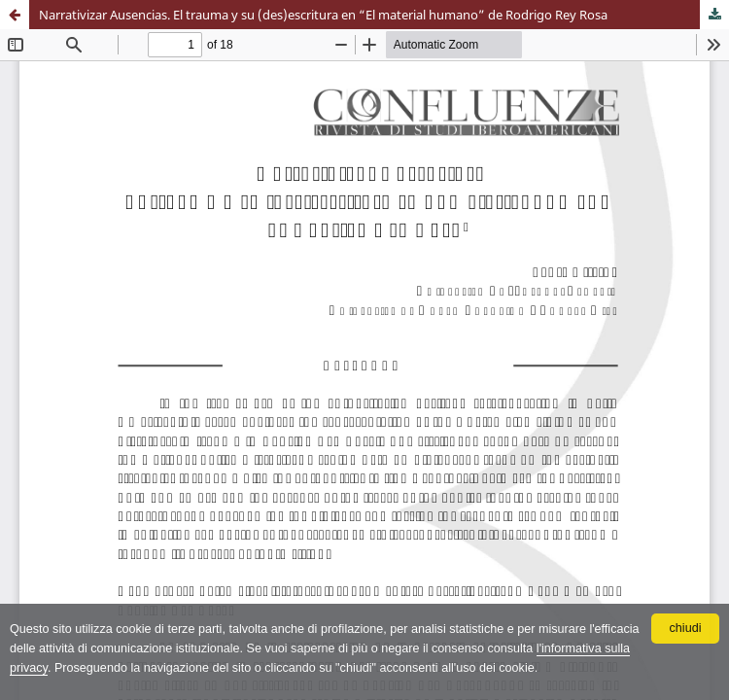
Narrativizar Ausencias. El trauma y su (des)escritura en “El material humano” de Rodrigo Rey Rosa (323, 15)
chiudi (686, 628)
